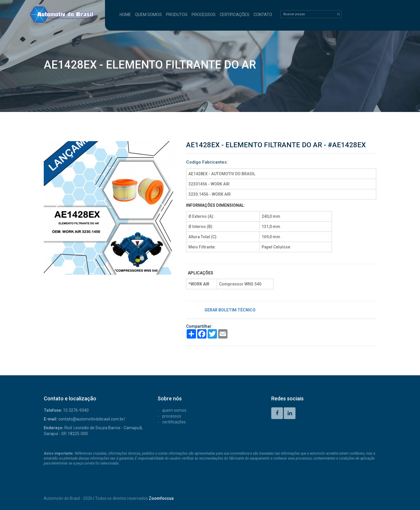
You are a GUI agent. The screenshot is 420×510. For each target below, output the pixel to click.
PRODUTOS (177, 15)
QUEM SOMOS (148, 15)
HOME (125, 15)
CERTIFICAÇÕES (235, 15)
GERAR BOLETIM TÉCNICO (230, 310)
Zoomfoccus (161, 498)
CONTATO (263, 15)
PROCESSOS (204, 15)
